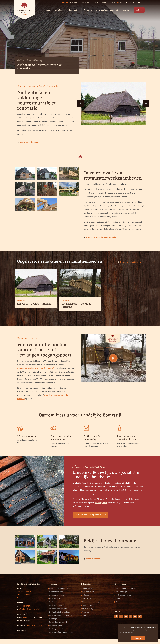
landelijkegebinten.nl (34, 625)
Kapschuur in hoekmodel (58, 588)
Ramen (84, 615)
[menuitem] (48, 10)
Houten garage (54, 599)
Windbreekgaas (87, 592)
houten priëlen (101, 513)
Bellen (113, 3)
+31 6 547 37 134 (25, 606)
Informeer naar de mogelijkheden (100, 238)
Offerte (139, 10)
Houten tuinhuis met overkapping (61, 632)
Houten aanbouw (55, 605)
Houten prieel (54, 619)
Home (48, 10)
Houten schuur (54, 602)
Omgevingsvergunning (90, 602)
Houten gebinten (55, 625)
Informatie (74, 10)
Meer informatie (93, 559)
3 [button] (113, 122)
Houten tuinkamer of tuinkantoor (61, 615)
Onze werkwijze (121, 592)
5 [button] (119, 122)
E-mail (120, 3)
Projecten (88, 10)
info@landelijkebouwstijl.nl (29, 609)
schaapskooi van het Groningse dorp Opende (36, 368)
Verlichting (86, 599)
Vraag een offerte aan (28, 142)
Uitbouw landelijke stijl (57, 609)
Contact (126, 10)
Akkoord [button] (138, 638)
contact (25, 617)
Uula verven (86, 612)
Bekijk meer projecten (129, 262)
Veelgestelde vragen (123, 595)
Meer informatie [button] (126, 633)
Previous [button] (81, 103)
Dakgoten (85, 595)
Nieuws (118, 599)
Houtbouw (59, 10)
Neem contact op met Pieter (90, 525)
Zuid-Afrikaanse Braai (90, 588)
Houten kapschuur (55, 592)
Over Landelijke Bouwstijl (107, 10)
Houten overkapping (56, 595)
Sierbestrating (87, 609)
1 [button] (106, 122)
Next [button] (146, 103)
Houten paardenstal (56, 629)
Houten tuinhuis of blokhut (59, 612)
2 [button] (110, 122)
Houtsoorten (87, 605)
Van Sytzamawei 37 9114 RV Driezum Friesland (24, 595)
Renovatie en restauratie (58, 622)
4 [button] (116, 122)
